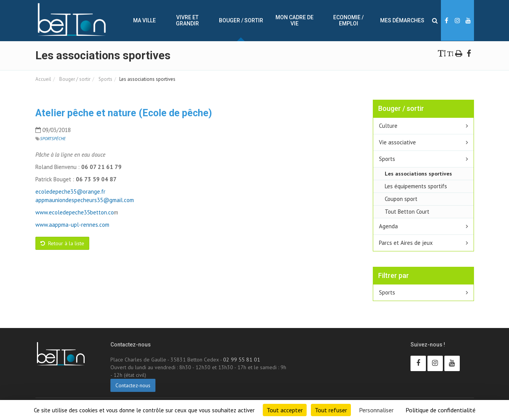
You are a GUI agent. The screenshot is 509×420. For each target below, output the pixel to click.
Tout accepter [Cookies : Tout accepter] (285, 410)
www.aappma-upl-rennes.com (72, 225)
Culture (388, 126)
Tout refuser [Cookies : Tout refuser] (331, 410)
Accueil (43, 79)
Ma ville (144, 20)
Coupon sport (401, 199)
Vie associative (397, 142)
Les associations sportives (418, 173)
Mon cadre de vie (295, 20)
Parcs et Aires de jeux (406, 243)
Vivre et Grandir (187, 20)
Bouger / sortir (241, 20)
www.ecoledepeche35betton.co (75, 212)
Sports (105, 79)
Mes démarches (402, 20)
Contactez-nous (133, 385)
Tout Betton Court (407, 212)
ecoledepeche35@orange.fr (70, 192)
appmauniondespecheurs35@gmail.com (85, 200)
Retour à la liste (62, 243)
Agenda (388, 226)
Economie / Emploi (348, 20)
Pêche (60, 139)
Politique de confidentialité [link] (441, 410)
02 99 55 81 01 (242, 360)
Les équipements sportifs (416, 186)
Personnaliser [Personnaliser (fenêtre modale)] (376, 410)
